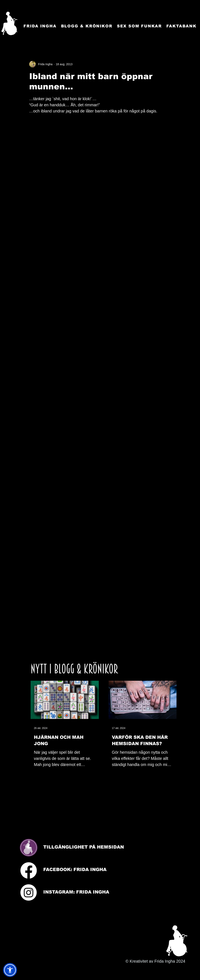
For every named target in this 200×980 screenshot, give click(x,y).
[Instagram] (29, 893)
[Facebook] (29, 870)
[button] (10, 970)
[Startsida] (9, 23)
